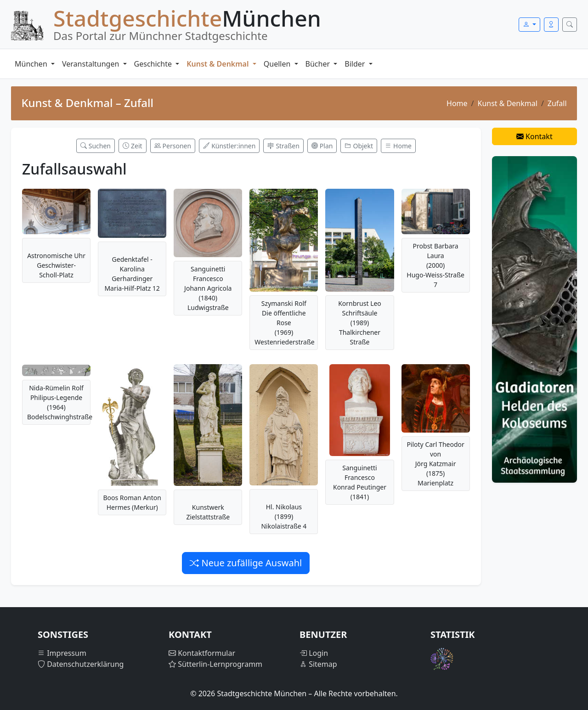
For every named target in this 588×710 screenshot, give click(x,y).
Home (457, 103)
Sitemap (318, 664)
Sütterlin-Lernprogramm (215, 664)
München (32, 64)
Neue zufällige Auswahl (246, 563)
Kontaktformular (202, 653)
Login (314, 653)
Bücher (319, 64)
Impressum (62, 653)
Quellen (278, 64)
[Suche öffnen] (570, 25)
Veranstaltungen (91, 64)
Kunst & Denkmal (218, 64)
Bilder (356, 64)
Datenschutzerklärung (81, 664)
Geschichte (154, 64)
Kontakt (534, 136)
